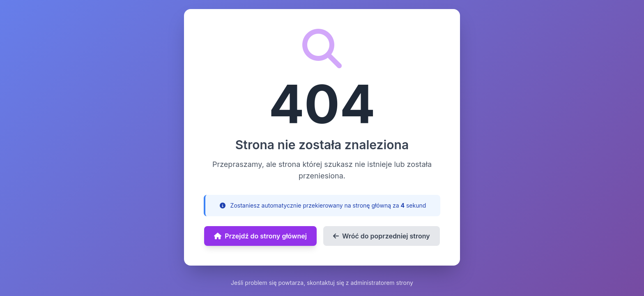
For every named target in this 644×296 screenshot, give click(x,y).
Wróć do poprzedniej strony (382, 236)
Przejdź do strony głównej (260, 236)
